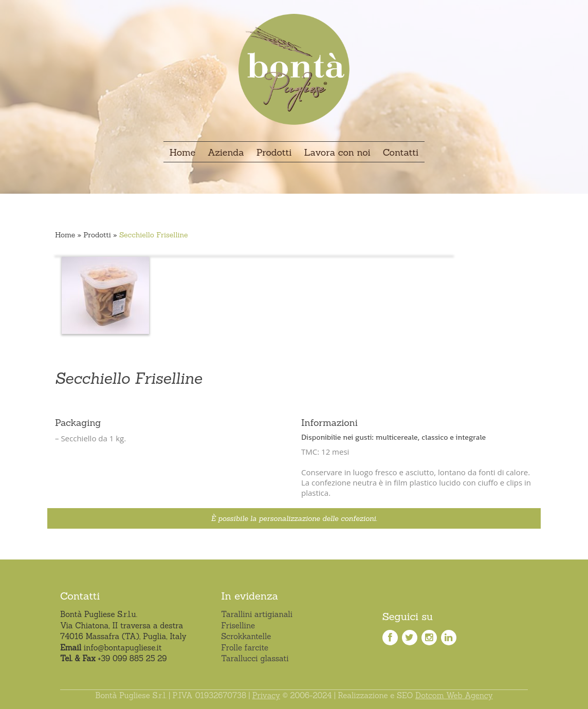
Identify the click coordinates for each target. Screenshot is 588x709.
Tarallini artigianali (257, 614)
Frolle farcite (245, 648)
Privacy (266, 695)
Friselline (238, 626)
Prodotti (97, 235)
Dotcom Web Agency (454, 695)
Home (65, 235)
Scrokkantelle (246, 636)
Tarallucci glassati (255, 658)
